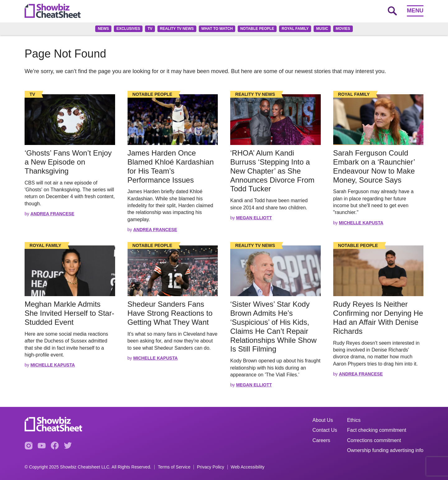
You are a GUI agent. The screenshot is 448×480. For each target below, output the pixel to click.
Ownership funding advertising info (385, 450)
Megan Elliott (254, 218)
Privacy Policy (211, 467)
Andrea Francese (52, 214)
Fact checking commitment (377, 430)
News (103, 29)
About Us (323, 420)
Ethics (354, 420)
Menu (415, 11)
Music (322, 29)
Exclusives (128, 29)
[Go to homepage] (53, 11)
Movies (343, 29)
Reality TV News (177, 29)
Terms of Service (174, 467)
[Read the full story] (70, 120)
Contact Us (325, 430)
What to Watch (217, 29)
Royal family (295, 29)
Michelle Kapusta (361, 223)
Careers (321, 440)
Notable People (257, 29)
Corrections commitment (374, 440)
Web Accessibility (248, 467)
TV (150, 29)
